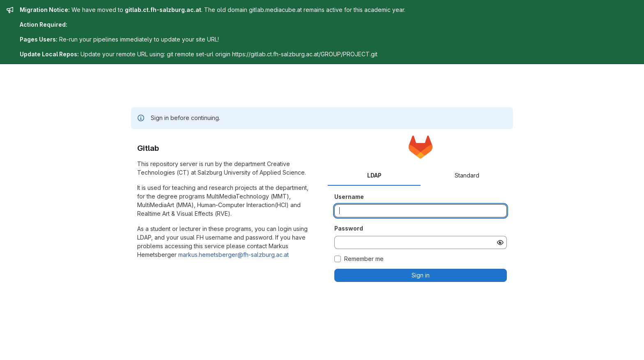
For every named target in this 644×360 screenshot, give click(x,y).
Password (349, 228)
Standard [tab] (467, 175)
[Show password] (500, 242)
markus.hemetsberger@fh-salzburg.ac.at (233, 255)
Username (349, 197)
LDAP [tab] (374, 175)
